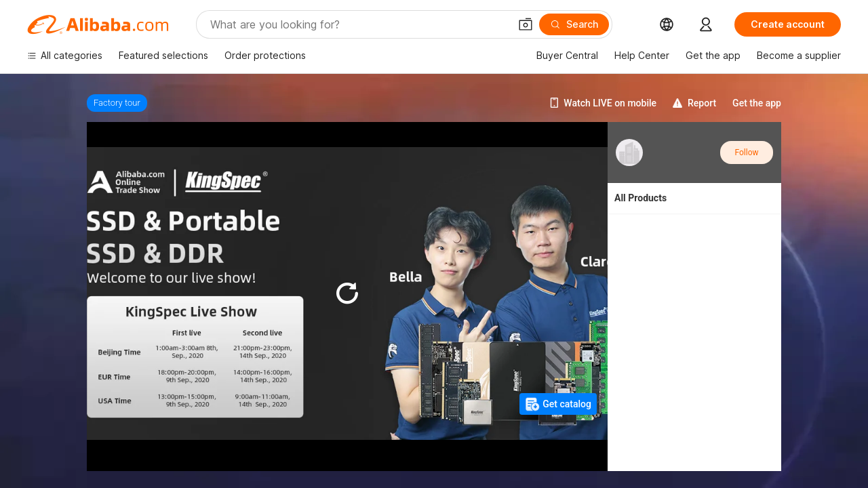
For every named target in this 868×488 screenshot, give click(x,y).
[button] (526, 24)
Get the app (757, 103)
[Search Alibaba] (358, 24)
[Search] (574, 24)
